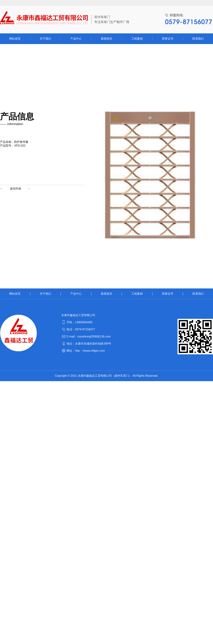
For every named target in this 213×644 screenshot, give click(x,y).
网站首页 (15, 294)
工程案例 (137, 294)
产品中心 (76, 294)
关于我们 (45, 294)
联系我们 (198, 294)
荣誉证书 (168, 294)
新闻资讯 (106, 294)
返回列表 (16, 82)
